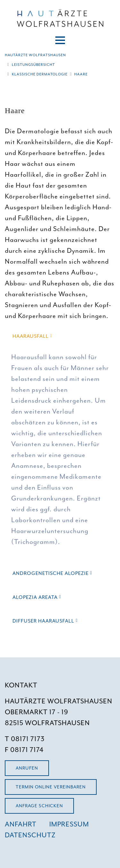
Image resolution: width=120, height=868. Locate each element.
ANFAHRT (21, 824)
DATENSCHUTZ (30, 835)
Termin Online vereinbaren (51, 787)
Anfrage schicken (39, 806)
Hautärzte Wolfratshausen (35, 55)
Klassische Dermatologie (40, 74)
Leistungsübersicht (33, 65)
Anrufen (27, 768)
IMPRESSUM (69, 824)
